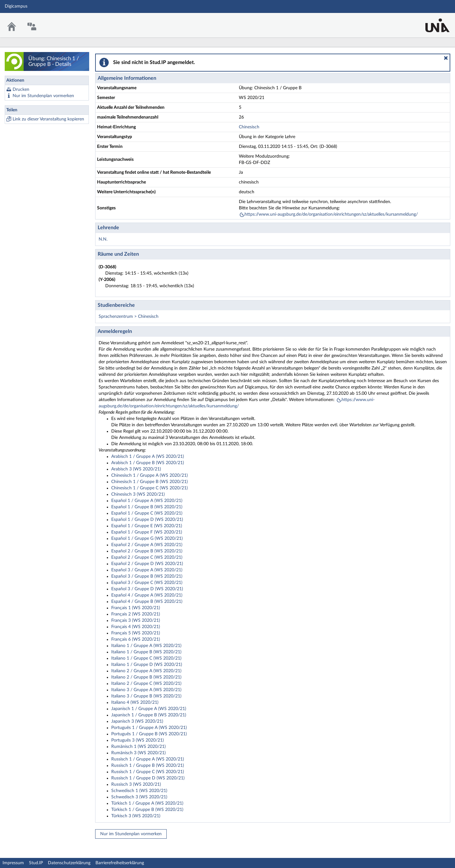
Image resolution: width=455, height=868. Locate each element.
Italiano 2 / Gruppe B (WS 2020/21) (146, 677)
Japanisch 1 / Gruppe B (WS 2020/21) (149, 715)
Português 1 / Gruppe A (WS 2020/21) (149, 728)
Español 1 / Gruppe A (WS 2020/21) (147, 501)
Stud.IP (36, 863)
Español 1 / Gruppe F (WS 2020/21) (147, 532)
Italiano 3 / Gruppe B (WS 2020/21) (146, 696)
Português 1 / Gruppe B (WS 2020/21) (149, 734)
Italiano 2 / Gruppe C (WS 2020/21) (146, 684)
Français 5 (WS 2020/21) (136, 633)
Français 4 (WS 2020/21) (136, 627)
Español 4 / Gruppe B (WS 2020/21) (147, 602)
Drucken (21, 90)
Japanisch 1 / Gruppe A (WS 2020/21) (149, 709)
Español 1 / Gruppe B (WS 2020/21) (147, 507)
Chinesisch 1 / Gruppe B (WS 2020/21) (150, 482)
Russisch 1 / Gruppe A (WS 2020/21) (148, 759)
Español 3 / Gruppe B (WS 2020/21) (147, 576)
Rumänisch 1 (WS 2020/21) (138, 747)
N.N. (103, 239)
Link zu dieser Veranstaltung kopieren (48, 119)
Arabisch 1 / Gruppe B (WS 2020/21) (148, 463)
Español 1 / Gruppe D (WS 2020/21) (147, 520)
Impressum (13, 863)
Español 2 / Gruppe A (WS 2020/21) (147, 545)
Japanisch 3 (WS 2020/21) (137, 721)
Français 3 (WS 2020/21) (136, 620)
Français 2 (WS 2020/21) (136, 614)
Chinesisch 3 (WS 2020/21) (138, 494)
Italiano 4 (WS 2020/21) (135, 702)
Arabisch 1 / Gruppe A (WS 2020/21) (148, 457)
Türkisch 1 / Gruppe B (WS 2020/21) (147, 810)
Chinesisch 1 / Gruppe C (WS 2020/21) (150, 488)
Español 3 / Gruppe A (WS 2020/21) (147, 570)
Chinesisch (249, 127)
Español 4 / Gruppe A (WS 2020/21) (147, 595)
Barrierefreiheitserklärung (120, 863)
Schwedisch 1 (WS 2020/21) (139, 791)
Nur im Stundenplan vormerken (43, 96)
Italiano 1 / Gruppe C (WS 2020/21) (146, 658)
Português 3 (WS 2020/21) (138, 740)
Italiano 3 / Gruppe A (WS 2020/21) (146, 690)
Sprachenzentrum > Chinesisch (129, 317)
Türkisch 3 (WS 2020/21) (136, 816)
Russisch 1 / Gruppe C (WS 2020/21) (148, 772)
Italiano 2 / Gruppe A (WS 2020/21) (146, 671)
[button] (446, 58)
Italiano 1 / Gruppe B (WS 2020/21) (146, 652)
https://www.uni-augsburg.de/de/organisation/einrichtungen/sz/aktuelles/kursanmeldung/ (331, 214)
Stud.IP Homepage (431, 21)
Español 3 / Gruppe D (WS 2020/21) (147, 589)
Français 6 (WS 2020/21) (136, 639)
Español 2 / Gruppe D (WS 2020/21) (147, 564)
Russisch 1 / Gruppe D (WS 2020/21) (148, 778)
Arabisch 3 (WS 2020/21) (136, 469)
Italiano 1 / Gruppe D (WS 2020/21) (147, 665)
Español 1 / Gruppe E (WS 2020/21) (147, 526)
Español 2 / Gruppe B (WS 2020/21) (147, 551)
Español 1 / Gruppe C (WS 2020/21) (147, 513)
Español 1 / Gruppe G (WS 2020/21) (147, 539)
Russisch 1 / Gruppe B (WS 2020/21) (148, 766)
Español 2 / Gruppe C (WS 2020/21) (147, 557)
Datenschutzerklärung (69, 863)
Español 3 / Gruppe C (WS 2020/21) (147, 583)
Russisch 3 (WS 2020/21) (136, 784)
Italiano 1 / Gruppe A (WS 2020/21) (146, 646)
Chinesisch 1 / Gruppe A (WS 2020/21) (150, 475)
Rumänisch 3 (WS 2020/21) (138, 753)
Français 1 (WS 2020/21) (136, 608)
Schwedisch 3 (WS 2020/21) (139, 797)
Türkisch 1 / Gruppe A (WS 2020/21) (147, 803)
